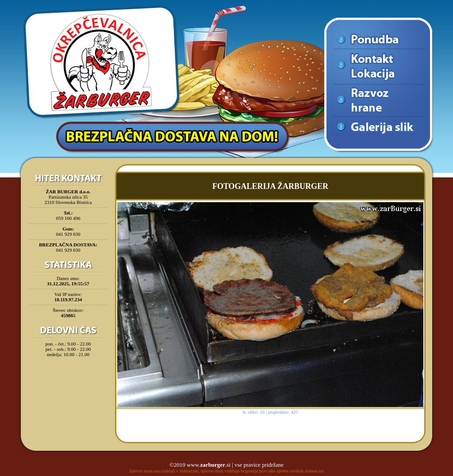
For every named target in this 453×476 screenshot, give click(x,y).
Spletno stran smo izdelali (152, 471)
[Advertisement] (68, 382)
